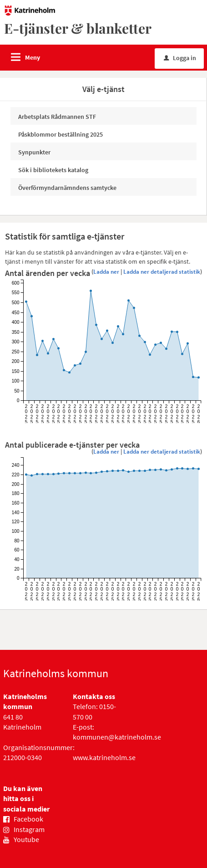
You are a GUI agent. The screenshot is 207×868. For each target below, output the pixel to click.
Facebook (28, 819)
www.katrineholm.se (104, 757)
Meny (33, 57)
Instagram (29, 829)
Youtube (26, 839)
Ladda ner (106, 272)
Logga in (180, 58)
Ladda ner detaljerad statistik (162, 272)
